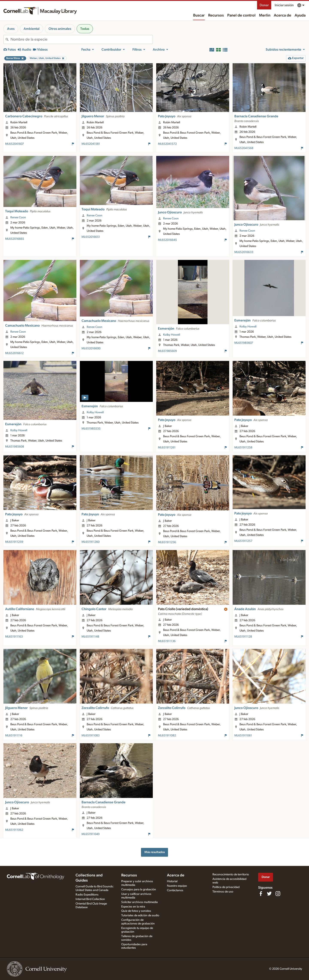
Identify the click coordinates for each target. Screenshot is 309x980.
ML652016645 (167, 240)
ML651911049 (91, 834)
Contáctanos (175, 890)
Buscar (199, 15)
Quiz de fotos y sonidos (136, 911)
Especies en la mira (133, 907)
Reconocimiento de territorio (231, 874)
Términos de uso (223, 892)
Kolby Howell (172, 335)
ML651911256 (167, 542)
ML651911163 (14, 637)
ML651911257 (243, 541)
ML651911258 (243, 448)
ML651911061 (243, 736)
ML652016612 (14, 353)
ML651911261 (167, 448)
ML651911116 (14, 736)
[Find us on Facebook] (261, 894)
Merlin (265, 15)
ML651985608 (15, 447)
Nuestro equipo (177, 886)
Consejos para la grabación (139, 890)
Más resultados (155, 852)
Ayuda (300, 15)
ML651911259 (14, 542)
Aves (11, 29)
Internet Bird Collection (90, 899)
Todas (85, 29)
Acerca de (282, 15)
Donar (264, 5)
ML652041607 (14, 144)
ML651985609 (167, 351)
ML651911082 (167, 736)
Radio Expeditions (87, 895)
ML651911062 (14, 830)
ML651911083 (91, 736)
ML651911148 (90, 637)
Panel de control (241, 15)
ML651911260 (91, 542)
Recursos (216, 15)
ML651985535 (91, 429)
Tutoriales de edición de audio (140, 915)
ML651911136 (167, 641)
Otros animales (60, 29)
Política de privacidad (226, 887)
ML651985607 (244, 343)
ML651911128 (243, 637)
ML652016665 (15, 239)
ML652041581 (91, 144)
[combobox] (82, 39)
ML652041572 (167, 144)
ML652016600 (91, 348)
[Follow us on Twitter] (269, 894)
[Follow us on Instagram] (278, 894)
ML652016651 (91, 237)
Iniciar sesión (284, 5)
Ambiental (32, 29)
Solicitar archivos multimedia (139, 902)
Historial (172, 881)
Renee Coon (18, 217)
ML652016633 (244, 252)
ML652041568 (244, 148)
